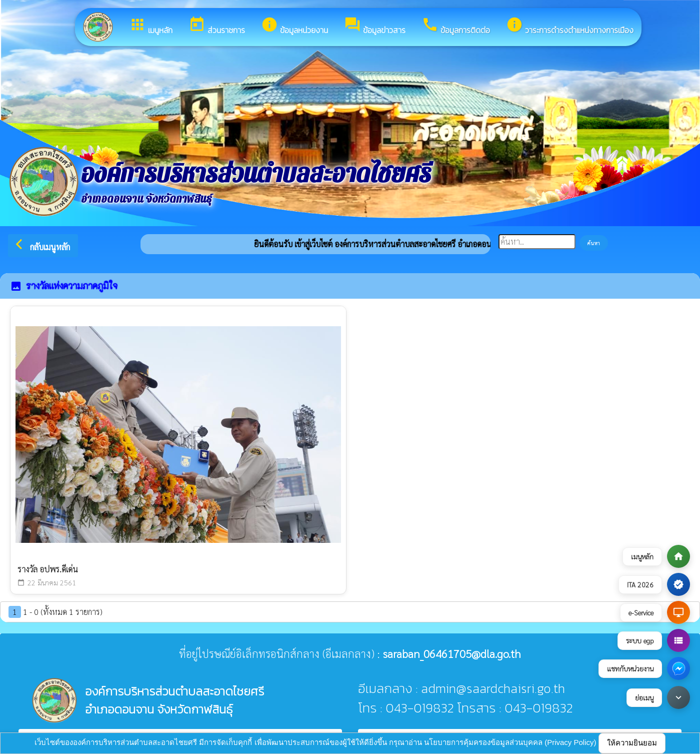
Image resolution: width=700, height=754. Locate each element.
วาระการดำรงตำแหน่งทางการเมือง (570, 26)
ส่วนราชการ (217, 26)
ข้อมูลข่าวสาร (375, 26)
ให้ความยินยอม (632, 743)
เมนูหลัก (151, 26)
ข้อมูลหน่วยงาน (294, 26)
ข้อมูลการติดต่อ (456, 26)
